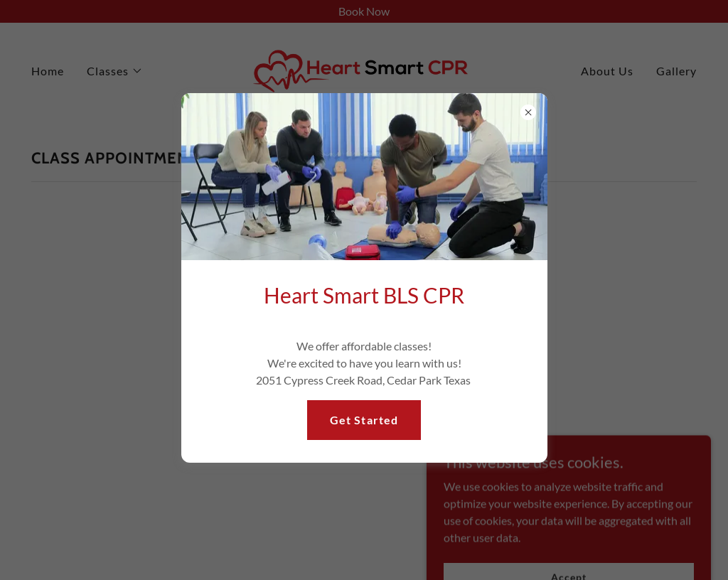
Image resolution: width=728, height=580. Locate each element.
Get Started (364, 420)
